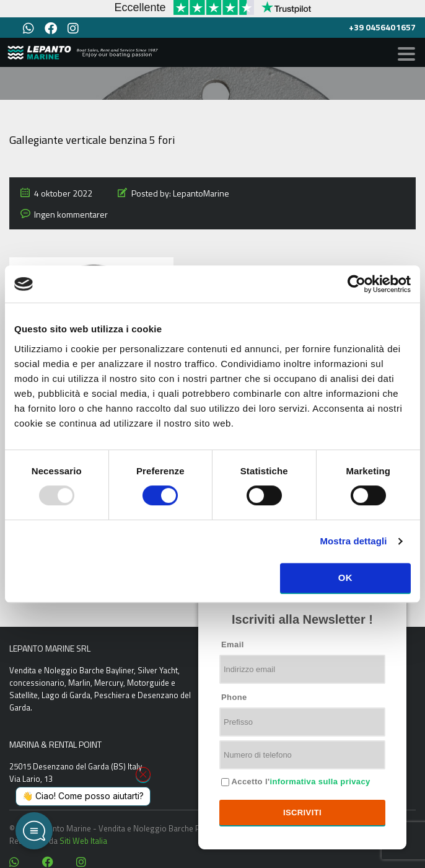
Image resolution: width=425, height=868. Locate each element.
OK (345, 578)
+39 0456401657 (382, 27)
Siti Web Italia (83, 841)
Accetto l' (300, 782)
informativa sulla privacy (320, 782)
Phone (234, 697)
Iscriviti (302, 813)
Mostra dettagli (353, 541)
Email (233, 644)
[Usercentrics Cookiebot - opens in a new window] (357, 284)
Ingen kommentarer (71, 214)
